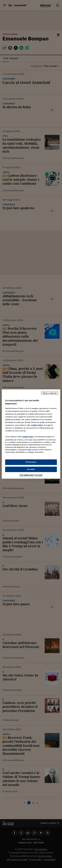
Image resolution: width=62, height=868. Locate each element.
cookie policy (37, 425)
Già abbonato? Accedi (31, 475)
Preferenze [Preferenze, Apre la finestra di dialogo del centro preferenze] (31, 462)
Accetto (31, 469)
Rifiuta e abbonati (50, 393)
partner (41, 440)
